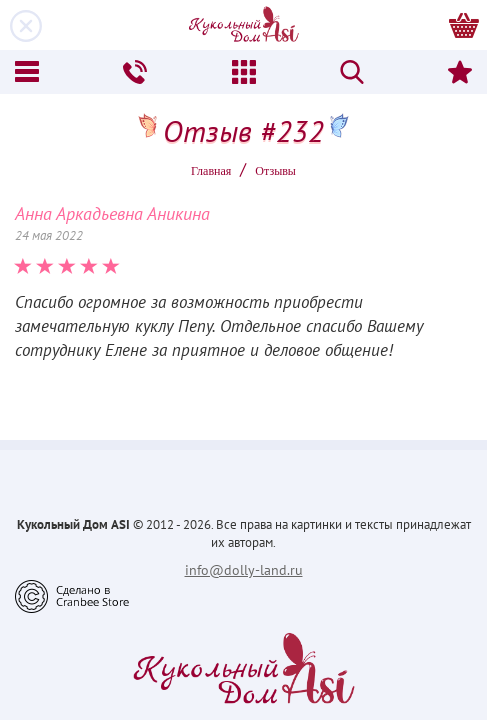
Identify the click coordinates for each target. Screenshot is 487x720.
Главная (211, 171)
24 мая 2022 (49, 235)
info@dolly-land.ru (244, 570)
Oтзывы (275, 171)
